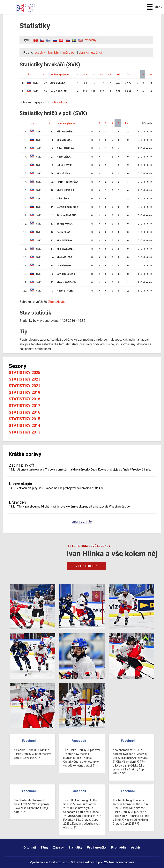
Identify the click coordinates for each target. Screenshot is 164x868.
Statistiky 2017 (24, 406)
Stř (94, 75)
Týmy (44, 847)
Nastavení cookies (122, 862)
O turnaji (30, 847)
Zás (102, 75)
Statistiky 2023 (24, 379)
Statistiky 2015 (24, 419)
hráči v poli (69, 52)
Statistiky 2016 (24, 412)
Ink (110, 75)
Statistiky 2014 (24, 426)
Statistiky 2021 (24, 386)
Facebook (29, 741)
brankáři (54, 52)
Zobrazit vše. (59, 102)
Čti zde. (100, 488)
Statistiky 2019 (24, 392)
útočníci (96, 52)
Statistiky (75, 847)
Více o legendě (86, 566)
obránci (84, 52)
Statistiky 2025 (24, 373)
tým (29, 75)
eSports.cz (53, 862)
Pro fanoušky (97, 847)
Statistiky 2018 (24, 399)
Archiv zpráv (82, 522)
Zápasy (58, 847)
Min (85, 75)
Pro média (119, 847)
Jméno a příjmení (60, 75)
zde (148, 470)
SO (137, 75)
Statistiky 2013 (24, 432)
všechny (91, 40)
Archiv (136, 847)
